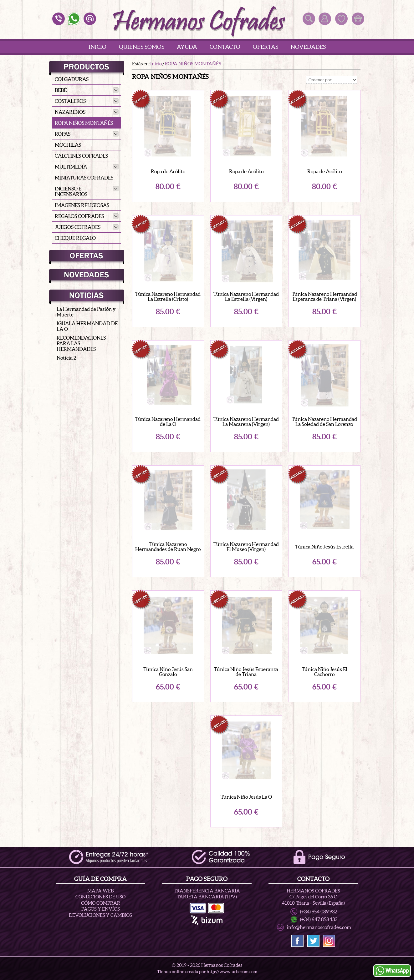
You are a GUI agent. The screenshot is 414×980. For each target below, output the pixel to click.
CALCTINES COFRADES (81, 156)
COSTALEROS (87, 101)
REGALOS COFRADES (87, 216)
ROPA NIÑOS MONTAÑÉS (84, 123)
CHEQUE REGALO (75, 238)
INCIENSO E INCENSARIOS (87, 191)
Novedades (308, 47)
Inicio (97, 47)
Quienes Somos (142, 47)
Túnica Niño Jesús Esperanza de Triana (246, 672)
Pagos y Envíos (101, 912)
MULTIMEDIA (87, 167)
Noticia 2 (66, 358)
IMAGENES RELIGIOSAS (82, 205)
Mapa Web (100, 894)
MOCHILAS (68, 145)
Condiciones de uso (100, 900)
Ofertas (266, 47)
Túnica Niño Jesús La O (246, 797)
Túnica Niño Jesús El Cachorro (325, 672)
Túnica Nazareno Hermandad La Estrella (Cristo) (168, 296)
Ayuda (187, 47)
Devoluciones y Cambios (100, 918)
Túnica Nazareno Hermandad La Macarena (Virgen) (246, 422)
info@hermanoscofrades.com (319, 930)
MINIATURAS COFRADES (84, 178)
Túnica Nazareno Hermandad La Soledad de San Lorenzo (324, 422)
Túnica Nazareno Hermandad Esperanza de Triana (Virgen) (324, 296)
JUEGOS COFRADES (87, 227)
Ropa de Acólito (168, 171)
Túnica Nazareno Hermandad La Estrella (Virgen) (246, 296)
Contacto (225, 47)
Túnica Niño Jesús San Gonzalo (168, 672)
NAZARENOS (87, 112)
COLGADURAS (72, 79)
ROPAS (87, 134)
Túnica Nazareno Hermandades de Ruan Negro (168, 547)
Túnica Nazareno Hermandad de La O (168, 422)
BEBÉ (87, 90)
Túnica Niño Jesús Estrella (324, 547)
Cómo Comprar (101, 906)
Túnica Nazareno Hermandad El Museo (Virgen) (246, 547)
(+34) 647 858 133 (319, 922)
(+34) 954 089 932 (319, 914)
